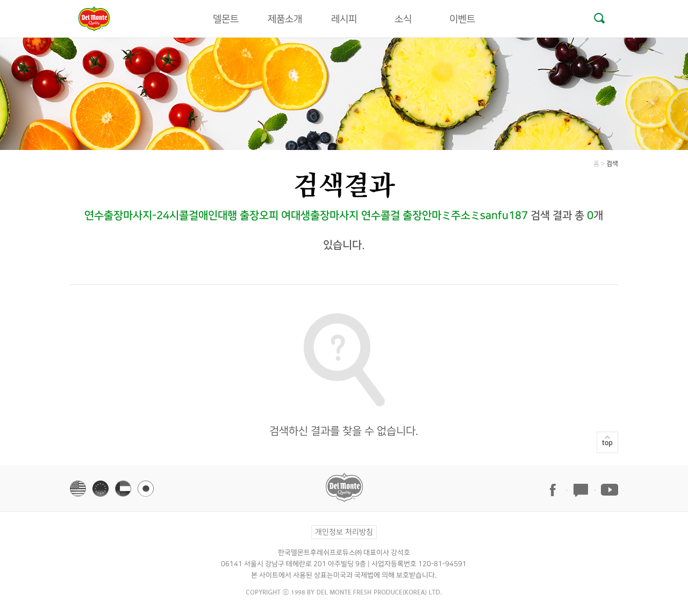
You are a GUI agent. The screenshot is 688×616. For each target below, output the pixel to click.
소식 (403, 19)
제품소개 (285, 19)
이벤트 (462, 19)
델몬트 (226, 19)
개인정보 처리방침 (344, 532)
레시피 (344, 19)
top (607, 415)
